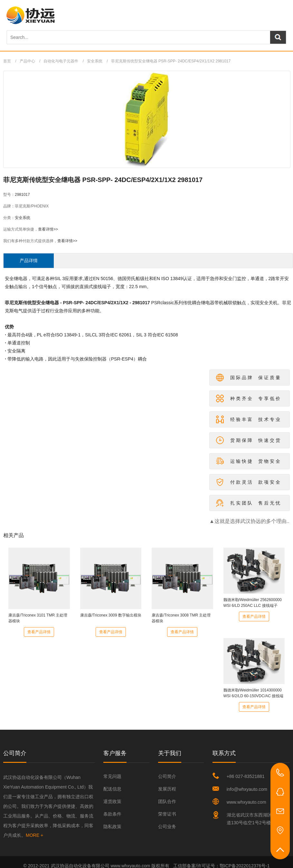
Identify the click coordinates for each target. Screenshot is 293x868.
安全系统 (95, 61)
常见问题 (112, 776)
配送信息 (112, 789)
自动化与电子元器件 (61, 61)
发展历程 (167, 789)
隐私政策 (112, 827)
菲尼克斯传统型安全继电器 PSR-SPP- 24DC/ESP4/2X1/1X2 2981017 (171, 61)
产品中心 (27, 61)
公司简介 (167, 776)
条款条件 (112, 814)
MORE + (34, 835)
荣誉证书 (167, 814)
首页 (7, 61)
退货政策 (112, 801)
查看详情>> (48, 229)
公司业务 (167, 827)
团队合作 (167, 801)
